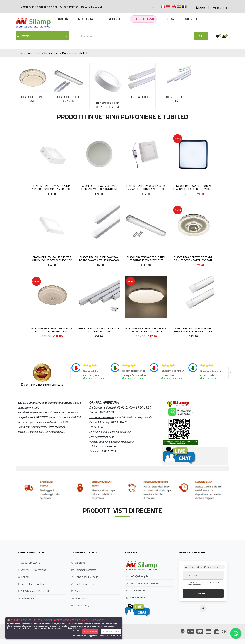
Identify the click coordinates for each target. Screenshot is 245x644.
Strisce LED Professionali (32, 570)
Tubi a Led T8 (140, 97)
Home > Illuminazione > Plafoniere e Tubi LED (61, 53)
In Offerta (85, 19)
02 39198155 (135, 591)
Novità (63, 19)
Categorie (24, 36)
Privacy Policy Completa (85, 628)
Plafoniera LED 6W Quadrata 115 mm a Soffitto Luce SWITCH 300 (146, 187)
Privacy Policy (80, 606)
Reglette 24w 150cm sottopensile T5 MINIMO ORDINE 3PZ (99, 330)
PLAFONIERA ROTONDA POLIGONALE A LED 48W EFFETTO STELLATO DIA (146, 330)
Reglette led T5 (176, 99)
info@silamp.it (137, 576)
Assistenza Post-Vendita (142, 584)
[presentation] (68, 373)
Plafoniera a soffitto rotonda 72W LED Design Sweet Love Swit (193, 259)
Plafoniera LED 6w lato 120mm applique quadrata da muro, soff (52, 187)
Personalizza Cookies (111, 631)
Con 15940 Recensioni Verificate (44, 385)
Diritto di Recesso (83, 584)
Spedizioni (79, 598)
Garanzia (78, 591)
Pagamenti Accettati (84, 570)
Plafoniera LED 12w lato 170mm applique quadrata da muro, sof (52, 259)
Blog (170, 19)
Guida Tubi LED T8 (29, 563)
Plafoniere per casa (33, 99)
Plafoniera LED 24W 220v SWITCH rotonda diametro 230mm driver (99, 187)
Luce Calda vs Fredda (31, 584)
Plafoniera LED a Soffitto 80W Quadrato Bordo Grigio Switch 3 (193, 187)
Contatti (190, 19)
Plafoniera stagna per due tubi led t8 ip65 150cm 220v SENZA (146, 259)
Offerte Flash (143, 19)
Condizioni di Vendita (85, 577)
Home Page (26, 53)
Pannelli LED (26, 577)
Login (200, 8)
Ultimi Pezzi (111, 19)
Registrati (220, 8)
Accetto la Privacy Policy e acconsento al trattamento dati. (203, 584)
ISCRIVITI (203, 593)
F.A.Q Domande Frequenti (33, 591)
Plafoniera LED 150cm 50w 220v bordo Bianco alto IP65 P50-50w (99, 259)
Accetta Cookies (90, 631)
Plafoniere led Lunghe (69, 99)
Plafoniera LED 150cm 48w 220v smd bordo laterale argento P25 (193, 330)
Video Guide (26, 598)
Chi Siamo (78, 563)
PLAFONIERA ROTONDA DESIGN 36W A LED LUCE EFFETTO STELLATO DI (52, 330)
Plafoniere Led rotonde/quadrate (108, 105)
